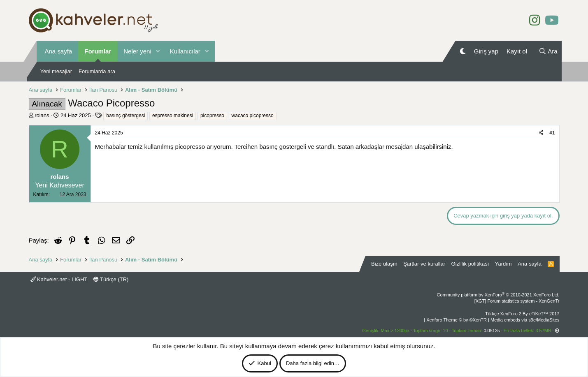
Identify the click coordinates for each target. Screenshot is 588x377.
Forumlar (98, 51)
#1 (552, 133)
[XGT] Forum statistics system (517, 301)
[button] (158, 51)
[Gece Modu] (463, 51)
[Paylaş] (541, 133)
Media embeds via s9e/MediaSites (525, 320)
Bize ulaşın (384, 264)
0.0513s (492, 331)
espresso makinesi (173, 116)
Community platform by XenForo (498, 295)
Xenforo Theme (457, 320)
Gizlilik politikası (470, 264)
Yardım (503, 264)
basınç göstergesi (126, 116)
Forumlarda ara (97, 71)
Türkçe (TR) (111, 279)
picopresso (212, 116)
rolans (42, 115)
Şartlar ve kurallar (424, 264)
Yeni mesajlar (56, 71)
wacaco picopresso (253, 116)
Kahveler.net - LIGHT (59, 279)
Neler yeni (137, 51)
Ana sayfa (59, 51)
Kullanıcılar (185, 51)
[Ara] (548, 51)
